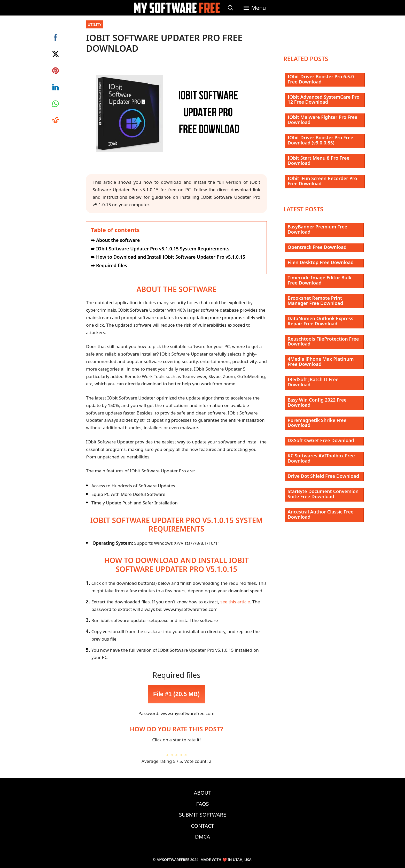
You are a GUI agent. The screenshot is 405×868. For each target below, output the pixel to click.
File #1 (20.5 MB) (176, 694)
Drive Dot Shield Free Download (324, 476)
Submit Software (202, 815)
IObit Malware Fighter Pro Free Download (323, 120)
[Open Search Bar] (231, 8)
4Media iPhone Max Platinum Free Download (321, 362)
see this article (235, 602)
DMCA (202, 837)
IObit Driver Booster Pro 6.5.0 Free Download (321, 79)
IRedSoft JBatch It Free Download (313, 382)
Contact (203, 826)
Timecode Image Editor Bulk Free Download (320, 280)
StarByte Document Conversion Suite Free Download (323, 494)
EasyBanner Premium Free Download (318, 229)
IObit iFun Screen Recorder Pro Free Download (322, 181)
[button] (255, 8)
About (202, 793)
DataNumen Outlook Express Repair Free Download (321, 321)
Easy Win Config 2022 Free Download (317, 402)
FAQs (203, 804)
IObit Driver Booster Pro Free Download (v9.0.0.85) (321, 140)
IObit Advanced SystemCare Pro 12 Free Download (324, 99)
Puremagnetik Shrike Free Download (317, 423)
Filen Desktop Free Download (321, 262)
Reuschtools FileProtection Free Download (323, 341)
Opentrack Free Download (317, 247)
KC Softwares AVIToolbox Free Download (321, 458)
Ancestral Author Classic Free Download (321, 514)
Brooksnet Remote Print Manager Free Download (316, 301)
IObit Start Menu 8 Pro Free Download (319, 160)
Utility (95, 24)
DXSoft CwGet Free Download (321, 440)
